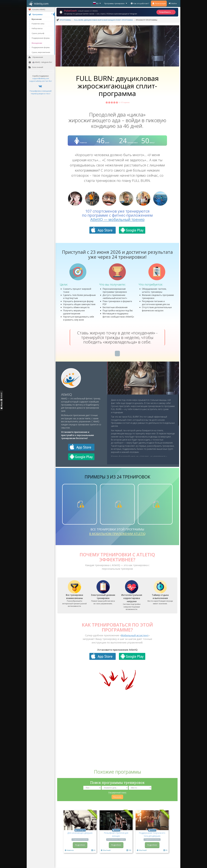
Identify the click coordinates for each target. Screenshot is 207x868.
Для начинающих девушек (80, 833)
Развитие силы (38, 24)
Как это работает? (140, 3)
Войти (173, 3)
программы (65, 20)
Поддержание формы (41, 38)
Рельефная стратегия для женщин (116, 834)
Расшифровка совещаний (41, 91)
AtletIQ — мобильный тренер (117, 219)
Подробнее (80, 845)
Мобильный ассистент (135, 635)
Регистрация (159, 3)
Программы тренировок (116, 3)
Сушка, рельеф (38, 33)
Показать (117, 797)
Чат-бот (49, 81)
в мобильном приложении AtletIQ (117, 534)
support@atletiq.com (41, 78)
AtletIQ (67, 394)
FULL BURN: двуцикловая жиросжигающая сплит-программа (103, 20)
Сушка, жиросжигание (41, 52)
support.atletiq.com (37, 81)
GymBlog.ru (81, 830)
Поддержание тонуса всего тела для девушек (152, 834)
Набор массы (37, 28)
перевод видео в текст (41, 94)
